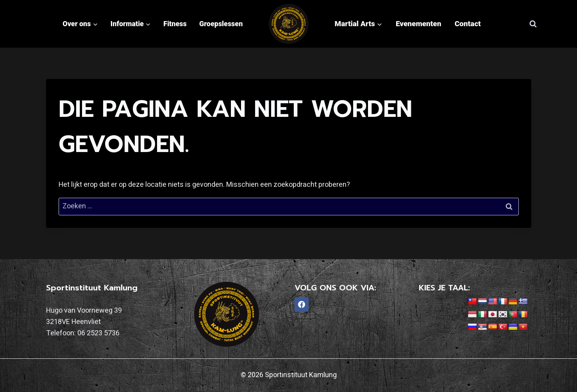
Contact (468, 24)
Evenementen (419, 24)
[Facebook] (302, 304)
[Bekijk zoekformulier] (533, 24)
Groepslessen (221, 24)
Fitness (175, 24)
